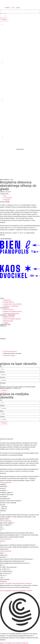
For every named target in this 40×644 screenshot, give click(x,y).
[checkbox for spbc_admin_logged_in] (14, 523)
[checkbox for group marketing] (1, 531)
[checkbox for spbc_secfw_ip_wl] (11, 573)
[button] (20, 612)
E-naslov (2, 378)
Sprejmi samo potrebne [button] (14, 583)
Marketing (3, 533)
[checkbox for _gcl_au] (5, 541)
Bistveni (2, 477)
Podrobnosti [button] (25, 643)
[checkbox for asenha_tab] (8, 555)
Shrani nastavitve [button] (26, 583)
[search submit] (3, 16)
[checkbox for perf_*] (4, 565)
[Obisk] (18, 8)
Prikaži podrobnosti (6, 482)
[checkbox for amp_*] (5, 553)
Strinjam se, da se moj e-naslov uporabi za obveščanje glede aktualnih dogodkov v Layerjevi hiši (18, 387)
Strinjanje (3, 383)
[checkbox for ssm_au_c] (7, 575)
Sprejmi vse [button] (3, 583)
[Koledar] (7, 8)
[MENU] (2, 8)
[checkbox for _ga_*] (4, 529)
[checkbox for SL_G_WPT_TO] (10, 569)
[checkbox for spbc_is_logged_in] (12, 525)
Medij (2, 411)
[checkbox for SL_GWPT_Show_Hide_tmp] (17, 567)
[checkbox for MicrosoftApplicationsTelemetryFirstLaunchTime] (30, 563)
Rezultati (4, 20)
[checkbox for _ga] (3, 527)
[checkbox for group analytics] (1, 513)
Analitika (3, 515)
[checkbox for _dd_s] (4, 577)
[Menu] (2, 141)
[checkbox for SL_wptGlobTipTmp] (13, 571)
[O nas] (13, 8)
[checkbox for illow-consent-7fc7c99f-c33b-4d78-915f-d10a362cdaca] (33, 559)
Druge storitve (4, 545)
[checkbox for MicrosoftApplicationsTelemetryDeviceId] (25, 561)
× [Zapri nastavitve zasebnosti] (0, 441)
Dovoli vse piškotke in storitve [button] (23, 591)
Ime (1, 366)
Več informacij (7, 239)
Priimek (2, 372)
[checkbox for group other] (1, 543)
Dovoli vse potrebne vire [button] (7, 591)
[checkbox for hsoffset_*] (7, 557)
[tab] (20, 239)
